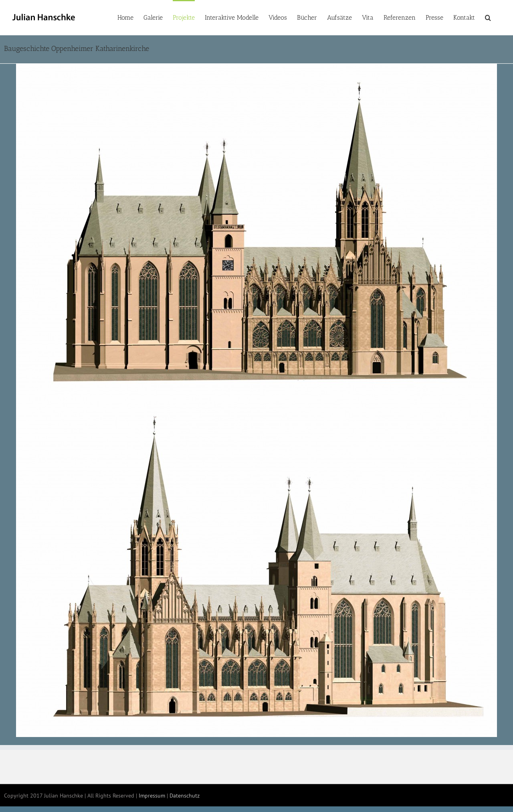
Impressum (152, 796)
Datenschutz (185, 796)
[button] (488, 17)
